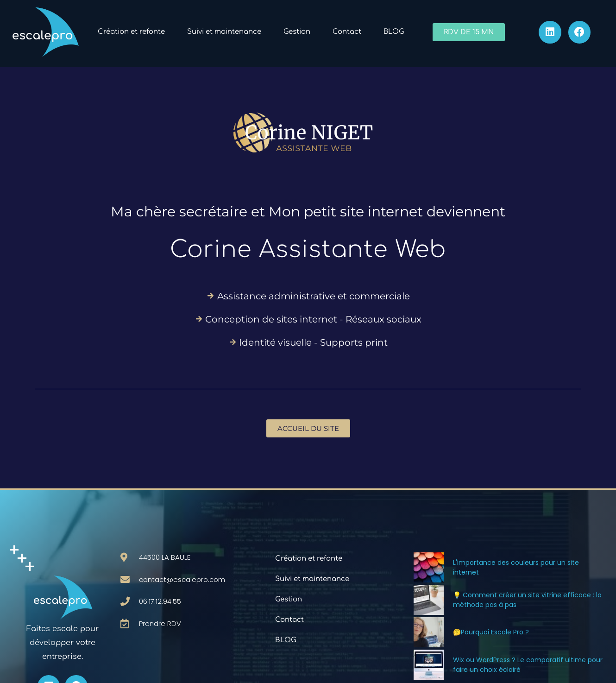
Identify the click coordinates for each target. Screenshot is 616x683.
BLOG (394, 32)
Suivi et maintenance (224, 32)
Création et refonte (131, 32)
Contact (347, 32)
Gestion (297, 32)
